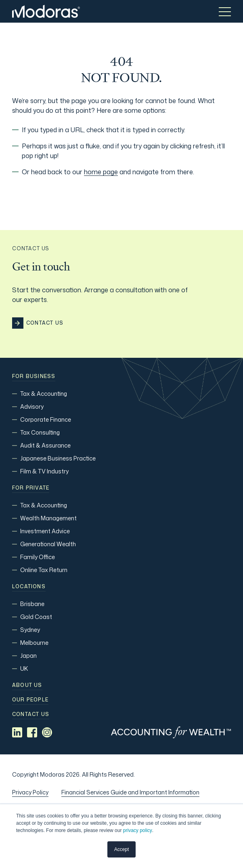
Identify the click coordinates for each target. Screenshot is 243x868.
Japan (28, 656)
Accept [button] (122, 849)
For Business (34, 376)
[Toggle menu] (225, 11)
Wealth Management (48, 518)
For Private (31, 488)
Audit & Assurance (45, 445)
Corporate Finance (46, 419)
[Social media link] (17, 732)
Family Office (38, 557)
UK (24, 668)
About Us (27, 685)
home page (101, 172)
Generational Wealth (48, 544)
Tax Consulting (40, 432)
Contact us (31, 714)
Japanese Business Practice (58, 458)
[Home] (46, 11)
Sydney (30, 630)
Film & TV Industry (44, 471)
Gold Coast (36, 617)
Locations (29, 587)
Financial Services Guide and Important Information (130, 792)
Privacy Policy (30, 792)
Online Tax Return (44, 570)
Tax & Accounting (44, 394)
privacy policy (138, 830)
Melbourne (34, 643)
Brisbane (32, 604)
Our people (30, 700)
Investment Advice (45, 531)
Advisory (32, 407)
